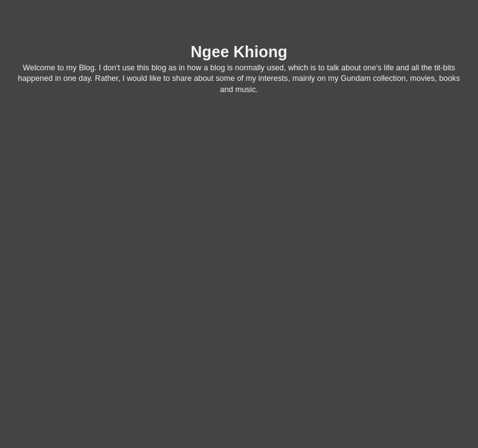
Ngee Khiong (239, 52)
